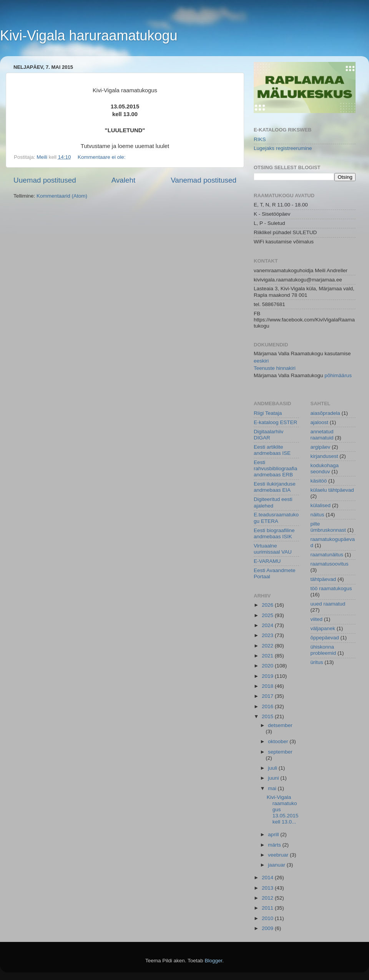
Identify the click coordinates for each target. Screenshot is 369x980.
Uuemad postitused (45, 180)
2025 (268, 615)
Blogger (213, 961)
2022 (268, 646)
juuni (274, 778)
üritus (317, 662)
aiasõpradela (325, 413)
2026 (268, 605)
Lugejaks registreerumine (283, 148)
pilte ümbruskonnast (328, 527)
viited (317, 619)
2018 (268, 686)
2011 (268, 908)
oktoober (279, 741)
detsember (280, 725)
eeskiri (261, 361)
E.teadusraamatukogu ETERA (276, 518)
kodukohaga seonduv (325, 468)
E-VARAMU (267, 561)
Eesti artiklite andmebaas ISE (272, 450)
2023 (268, 635)
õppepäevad (325, 638)
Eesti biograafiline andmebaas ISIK (274, 533)
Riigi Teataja (268, 413)
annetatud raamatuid (322, 435)
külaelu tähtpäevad (332, 490)
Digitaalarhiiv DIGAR (268, 435)
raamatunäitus (327, 555)
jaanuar (277, 865)
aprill (274, 834)
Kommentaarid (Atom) (62, 196)
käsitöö (319, 481)
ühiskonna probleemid (323, 650)
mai (273, 788)
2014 (268, 878)
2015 (268, 716)
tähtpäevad (323, 579)
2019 (268, 676)
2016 (268, 706)
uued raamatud (328, 604)
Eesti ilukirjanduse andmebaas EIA (275, 487)
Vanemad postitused (204, 180)
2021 (268, 656)
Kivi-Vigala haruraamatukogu (89, 36)
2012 (268, 898)
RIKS (260, 139)
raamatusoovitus (330, 564)
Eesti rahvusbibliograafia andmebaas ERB (275, 468)
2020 (268, 666)
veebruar (279, 855)
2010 (268, 918)
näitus (317, 515)
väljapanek (323, 628)
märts (275, 845)
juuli (273, 768)
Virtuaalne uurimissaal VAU (273, 549)
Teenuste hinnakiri (275, 368)
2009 (268, 928)
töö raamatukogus (331, 588)
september (280, 752)
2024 (268, 625)
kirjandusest (324, 456)
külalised (321, 505)
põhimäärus (338, 375)
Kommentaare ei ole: (102, 157)
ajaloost (320, 422)
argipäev (321, 447)
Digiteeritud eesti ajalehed (273, 502)
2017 (268, 696)
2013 (268, 888)
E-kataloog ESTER (275, 422)
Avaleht (124, 180)
